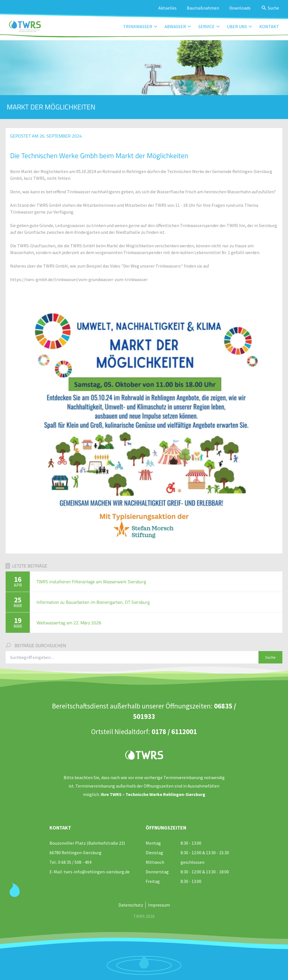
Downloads (240, 8)
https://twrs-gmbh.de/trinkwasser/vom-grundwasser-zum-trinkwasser (79, 279)
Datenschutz (131, 905)
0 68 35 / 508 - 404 (75, 862)
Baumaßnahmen (203, 8)
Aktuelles (167, 8)
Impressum (159, 905)
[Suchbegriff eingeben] (132, 657)
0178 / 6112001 (174, 732)
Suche (270, 657)
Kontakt (269, 26)
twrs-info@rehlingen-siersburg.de (97, 872)
